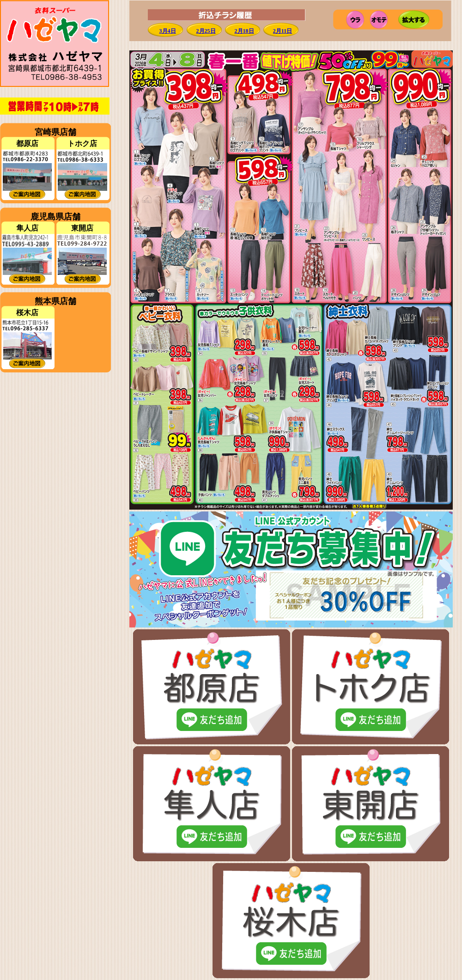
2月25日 (206, 31)
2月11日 (283, 31)
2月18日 (244, 31)
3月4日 (168, 31)
